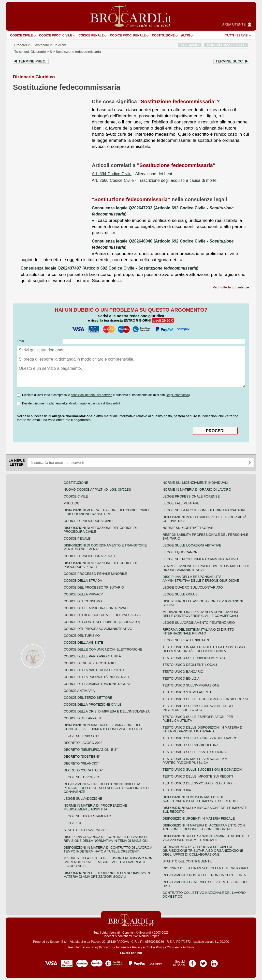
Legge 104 (72, 823)
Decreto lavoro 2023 (83, 743)
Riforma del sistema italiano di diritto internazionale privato (198, 631)
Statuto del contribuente (187, 861)
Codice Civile (21, 35)
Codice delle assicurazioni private (96, 608)
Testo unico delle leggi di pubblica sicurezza (206, 699)
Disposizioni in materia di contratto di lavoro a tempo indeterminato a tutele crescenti (108, 849)
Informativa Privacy (129, 947)
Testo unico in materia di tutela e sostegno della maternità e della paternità (204, 649)
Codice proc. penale (128, 35)
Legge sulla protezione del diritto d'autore (205, 510)
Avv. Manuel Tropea (146, 936)
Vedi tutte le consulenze (231, 287)
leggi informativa (178, 395)
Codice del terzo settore (88, 698)
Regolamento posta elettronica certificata (204, 875)
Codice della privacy (83, 594)
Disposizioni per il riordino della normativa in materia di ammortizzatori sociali (107, 875)
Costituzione (163, 35)
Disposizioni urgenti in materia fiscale (199, 818)
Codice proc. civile (56, 35)
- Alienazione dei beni (132, 174)
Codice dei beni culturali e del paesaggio (102, 615)
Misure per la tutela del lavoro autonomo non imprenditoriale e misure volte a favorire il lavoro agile (108, 862)
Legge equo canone (181, 552)
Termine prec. (32, 61)
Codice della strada (83, 581)
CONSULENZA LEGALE (226, 45)
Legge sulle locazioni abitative (192, 545)
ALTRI (185, 35)
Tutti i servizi (237, 35)
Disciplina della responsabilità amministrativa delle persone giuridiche (201, 579)
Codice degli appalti (82, 718)
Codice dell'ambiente (83, 642)
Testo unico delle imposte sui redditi (198, 776)
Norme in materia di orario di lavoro (197, 489)
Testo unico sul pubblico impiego (194, 658)
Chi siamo (173, 947)
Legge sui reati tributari (186, 640)
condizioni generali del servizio (91, 395)
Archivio (188, 947)
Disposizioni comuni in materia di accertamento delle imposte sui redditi (200, 799)
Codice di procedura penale (90, 556)
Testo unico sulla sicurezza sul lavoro (200, 738)
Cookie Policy (155, 947)
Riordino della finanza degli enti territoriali (205, 868)
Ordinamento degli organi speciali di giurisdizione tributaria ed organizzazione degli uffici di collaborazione (203, 851)
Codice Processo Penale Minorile (95, 574)
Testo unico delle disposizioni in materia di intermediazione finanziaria (203, 729)
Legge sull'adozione (83, 799)
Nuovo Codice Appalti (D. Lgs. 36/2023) (97, 489)
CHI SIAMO (190, 45)
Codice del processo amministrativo (98, 629)
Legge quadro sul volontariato (193, 587)
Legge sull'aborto (81, 736)
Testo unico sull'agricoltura (191, 745)
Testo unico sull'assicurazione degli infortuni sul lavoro (198, 708)
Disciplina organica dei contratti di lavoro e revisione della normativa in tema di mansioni (106, 839)
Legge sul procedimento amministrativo (200, 559)
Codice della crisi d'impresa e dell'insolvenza (107, 711)
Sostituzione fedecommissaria (78, 52)
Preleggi (72, 503)
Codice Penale (91, 35)
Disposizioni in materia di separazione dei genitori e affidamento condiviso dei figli (103, 727)
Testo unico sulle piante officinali (195, 752)
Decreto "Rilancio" (81, 763)
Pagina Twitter (203, 962)
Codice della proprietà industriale (97, 677)
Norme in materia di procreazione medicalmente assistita (95, 807)
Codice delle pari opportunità (92, 656)
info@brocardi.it (103, 947)
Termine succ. (230, 61)
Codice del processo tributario (94, 587)
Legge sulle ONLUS (180, 594)
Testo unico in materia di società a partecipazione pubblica (195, 761)
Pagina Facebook (192, 962)
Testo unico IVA (177, 790)
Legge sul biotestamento (87, 816)
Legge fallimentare (181, 503)
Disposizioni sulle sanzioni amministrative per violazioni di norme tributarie (206, 838)
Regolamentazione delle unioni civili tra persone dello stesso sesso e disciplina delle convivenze (108, 788)
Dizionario (38, 52)
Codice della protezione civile (93, 704)
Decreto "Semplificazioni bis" (91, 750)
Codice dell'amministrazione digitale (98, 684)
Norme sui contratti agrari (188, 528)
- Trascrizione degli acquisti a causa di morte (154, 180)
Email (21, 341)
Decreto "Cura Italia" (83, 770)
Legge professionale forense (191, 496)
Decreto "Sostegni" (82, 756)
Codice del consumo (83, 601)
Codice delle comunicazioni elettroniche (103, 649)
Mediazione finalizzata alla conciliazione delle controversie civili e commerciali (201, 614)
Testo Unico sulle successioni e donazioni (203, 769)
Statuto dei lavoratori (85, 830)
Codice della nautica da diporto (94, 670)
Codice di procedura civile (89, 521)
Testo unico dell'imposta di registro (197, 783)
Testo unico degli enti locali (190, 665)
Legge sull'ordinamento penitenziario (199, 623)
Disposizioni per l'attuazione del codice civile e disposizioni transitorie (107, 512)
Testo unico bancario (183, 672)
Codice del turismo (82, 636)
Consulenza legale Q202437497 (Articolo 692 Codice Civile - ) (110, 268)
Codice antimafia (79, 691)
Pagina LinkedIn (214, 962)
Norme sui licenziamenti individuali (195, 483)
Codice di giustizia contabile (90, 663)
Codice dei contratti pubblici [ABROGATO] (102, 622)
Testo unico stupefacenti (187, 692)
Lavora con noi (131, 953)
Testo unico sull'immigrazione (191, 685)
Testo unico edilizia (181, 678)
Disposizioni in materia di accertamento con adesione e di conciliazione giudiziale (204, 827)
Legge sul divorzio (81, 777)
